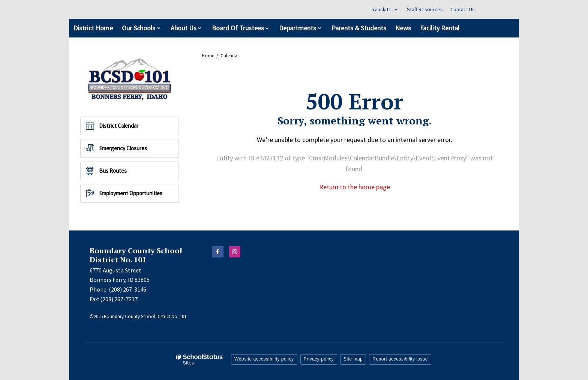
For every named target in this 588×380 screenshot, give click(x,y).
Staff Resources (425, 9)
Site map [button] (353, 359)
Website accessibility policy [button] (264, 359)
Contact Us (463, 9)
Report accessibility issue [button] (400, 359)
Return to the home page (355, 187)
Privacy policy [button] (319, 359)
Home (208, 56)
